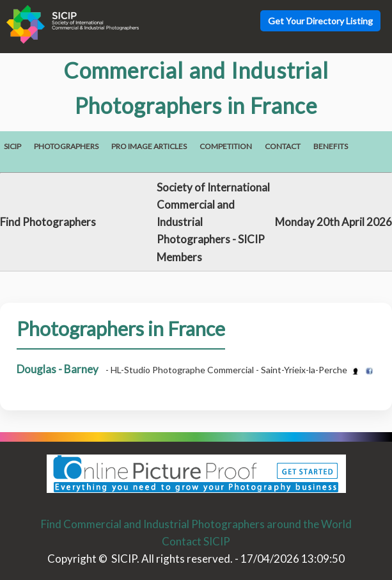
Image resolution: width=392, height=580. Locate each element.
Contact (283, 146)
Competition (226, 146)
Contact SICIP (196, 541)
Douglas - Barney (58, 369)
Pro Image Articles (149, 146)
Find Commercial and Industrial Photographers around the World (196, 524)
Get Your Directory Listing (320, 21)
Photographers (66, 146)
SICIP (12, 146)
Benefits (331, 146)
